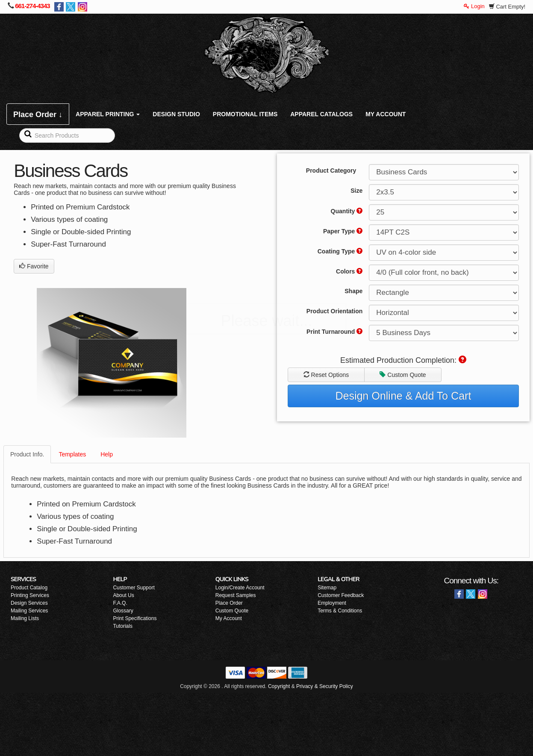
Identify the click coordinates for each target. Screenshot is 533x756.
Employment (332, 603)
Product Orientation (334, 311)
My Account (229, 618)
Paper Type (343, 231)
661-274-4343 (32, 6)
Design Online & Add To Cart (403, 396)
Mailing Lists (25, 618)
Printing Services (30, 595)
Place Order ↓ (38, 115)
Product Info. (27, 454)
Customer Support (134, 588)
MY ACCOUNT (386, 114)
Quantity (347, 211)
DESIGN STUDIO (176, 114)
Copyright (279, 686)
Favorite (34, 266)
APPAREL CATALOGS (321, 114)
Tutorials (123, 626)
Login (474, 6)
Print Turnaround (334, 332)
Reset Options (326, 375)
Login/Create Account (240, 588)
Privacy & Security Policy (325, 686)
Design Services (29, 603)
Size (356, 191)
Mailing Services (29, 611)
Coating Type (340, 251)
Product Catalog (29, 588)
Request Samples (236, 595)
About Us (123, 595)
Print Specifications (135, 618)
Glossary (123, 611)
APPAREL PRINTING (108, 114)
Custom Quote (403, 375)
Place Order (229, 603)
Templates (72, 454)
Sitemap (327, 588)
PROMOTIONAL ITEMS (245, 114)
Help (107, 454)
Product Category (331, 171)
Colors (349, 271)
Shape (353, 291)
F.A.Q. (120, 603)
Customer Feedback (341, 595)
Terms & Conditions (340, 611)
